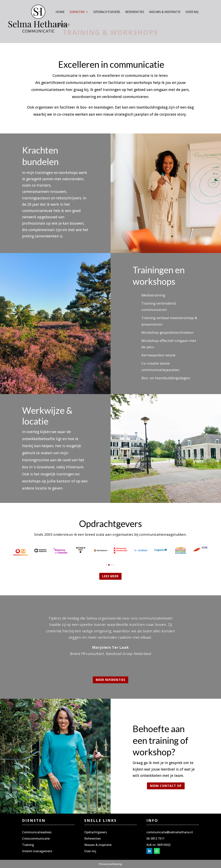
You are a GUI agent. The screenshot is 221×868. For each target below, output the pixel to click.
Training (28, 845)
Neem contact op (166, 786)
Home (60, 12)
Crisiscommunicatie (36, 838)
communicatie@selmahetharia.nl (170, 832)
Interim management (37, 851)
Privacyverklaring (110, 864)
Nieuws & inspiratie (165, 12)
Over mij (192, 12)
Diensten (77, 12)
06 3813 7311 (155, 838)
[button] (107, 565)
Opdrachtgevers (107, 12)
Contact (63, 25)
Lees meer (110, 576)
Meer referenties (110, 680)
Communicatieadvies (37, 832)
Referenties (135, 12)
